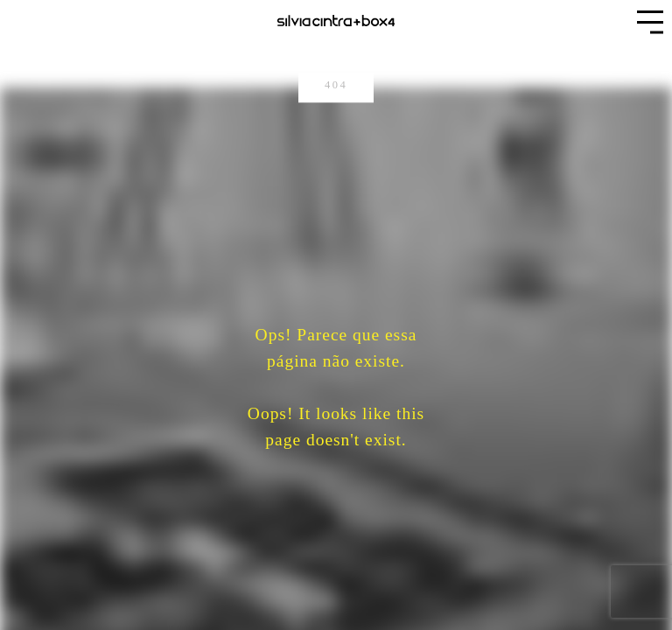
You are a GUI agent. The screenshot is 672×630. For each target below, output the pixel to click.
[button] (650, 22)
